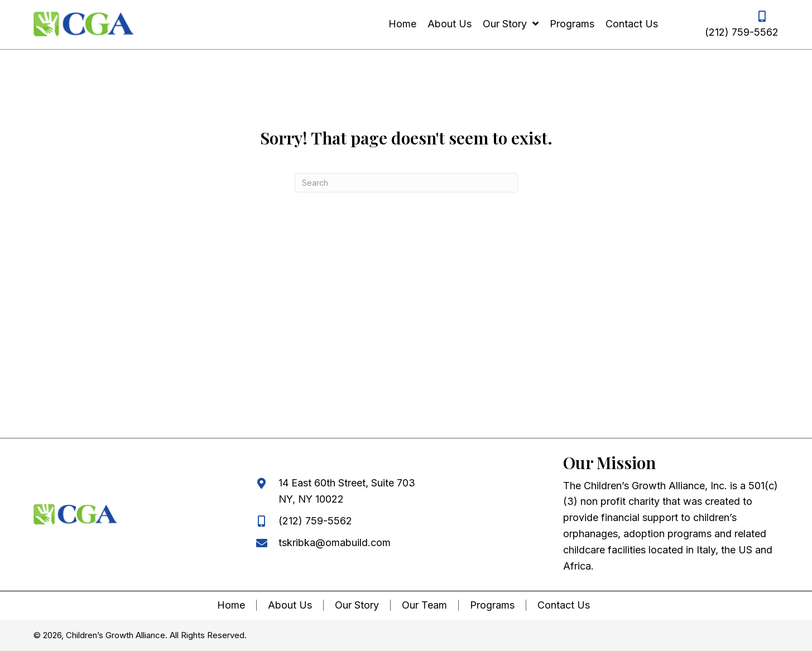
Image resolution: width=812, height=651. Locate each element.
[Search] (406, 183)
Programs (492, 605)
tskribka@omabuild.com (335, 542)
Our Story (357, 605)
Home (231, 605)
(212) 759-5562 (742, 32)
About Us (290, 605)
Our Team (424, 605)
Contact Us (564, 605)
